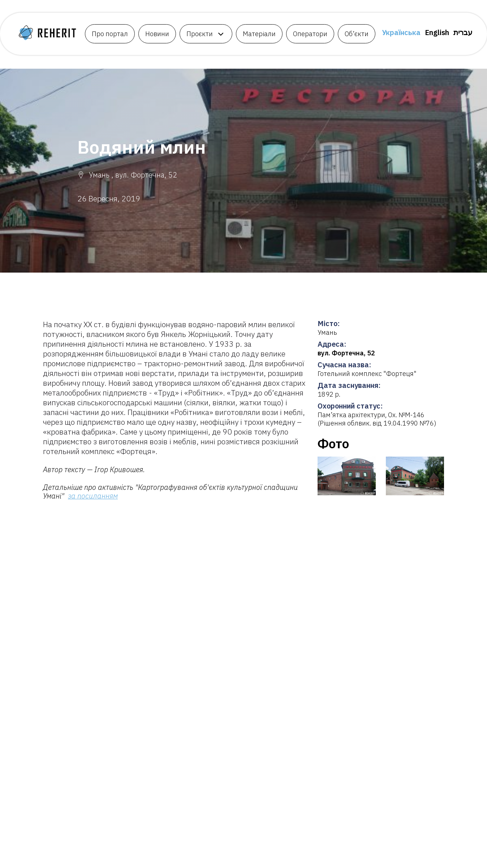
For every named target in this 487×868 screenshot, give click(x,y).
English (437, 32)
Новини (157, 34)
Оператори (310, 34)
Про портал (110, 34)
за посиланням (93, 496)
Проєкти (200, 34)
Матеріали (259, 34)
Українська (401, 32)
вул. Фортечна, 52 (346, 353)
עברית (463, 32)
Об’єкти (357, 34)
